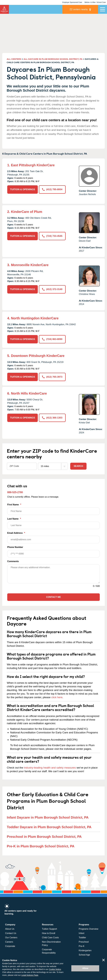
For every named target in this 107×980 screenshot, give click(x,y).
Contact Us (11, 933)
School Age (84, 955)
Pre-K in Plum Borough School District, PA (41, 846)
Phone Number (53, 552)
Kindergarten (85, 950)
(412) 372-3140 (52, 289)
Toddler (82, 938)
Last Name (53, 523)
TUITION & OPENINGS (23, 189)
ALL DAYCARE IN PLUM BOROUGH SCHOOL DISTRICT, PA (53, 59)
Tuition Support (49, 929)
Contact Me (53, 597)
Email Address (53, 538)
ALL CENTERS (14, 59)
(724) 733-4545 (52, 236)
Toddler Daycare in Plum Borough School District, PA (49, 827)
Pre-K (82, 946)
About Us (10, 929)
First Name (53, 509)
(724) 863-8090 (52, 339)
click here (57, 697)
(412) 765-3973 (52, 377)
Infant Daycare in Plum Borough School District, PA (48, 817)
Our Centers (11, 938)
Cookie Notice (55, 969)
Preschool (84, 942)
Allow (85, 968)
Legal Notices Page (30, 975)
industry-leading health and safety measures (50, 768)
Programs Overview (88, 929)
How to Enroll (49, 933)
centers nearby (79, 9)
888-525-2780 (15, 492)
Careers (9, 942)
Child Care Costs (50, 938)
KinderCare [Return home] (4, 9)
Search (78, 466)
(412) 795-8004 (52, 189)
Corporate (10, 946)
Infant (82, 933)
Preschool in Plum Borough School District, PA (44, 837)
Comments (13, 561)
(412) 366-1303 (52, 418)
